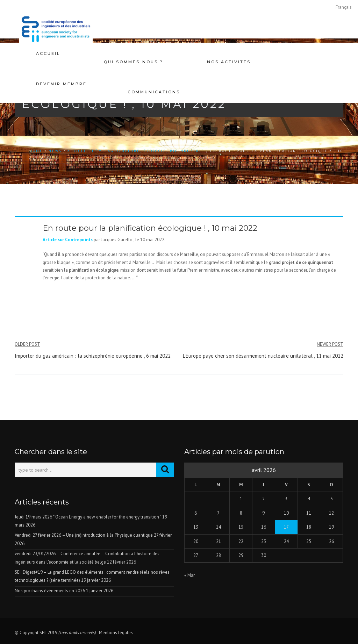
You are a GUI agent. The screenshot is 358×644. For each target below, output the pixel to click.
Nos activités (229, 53)
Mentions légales (116, 633)
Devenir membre (61, 76)
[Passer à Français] (344, 7)
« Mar (189, 575)
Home (36, 151)
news (55, 151)
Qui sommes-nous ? (134, 53)
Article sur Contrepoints (68, 240)
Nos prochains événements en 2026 (50, 591)
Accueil (48, 53)
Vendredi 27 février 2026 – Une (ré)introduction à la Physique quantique (84, 535)
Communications (154, 76)
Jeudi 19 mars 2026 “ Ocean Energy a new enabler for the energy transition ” (88, 517)
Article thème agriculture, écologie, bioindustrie (136, 151)
